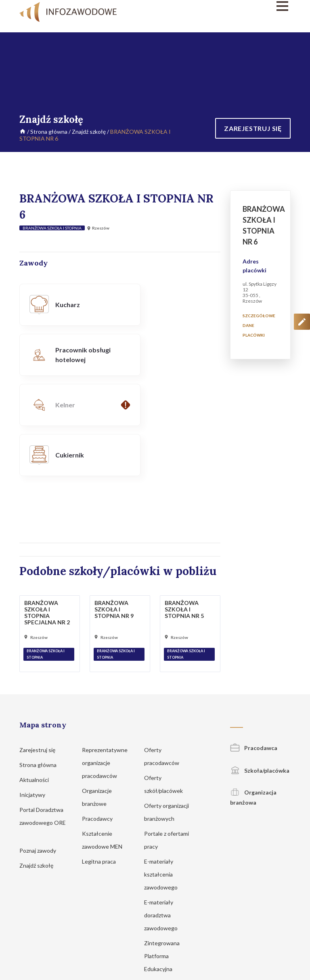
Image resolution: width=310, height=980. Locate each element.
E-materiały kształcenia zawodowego (165, 774)
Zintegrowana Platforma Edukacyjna (162, 856)
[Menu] (249, 6)
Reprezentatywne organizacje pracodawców (105, 663)
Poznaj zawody (42, 750)
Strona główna (49, 132)
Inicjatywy (36, 694)
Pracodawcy (101, 718)
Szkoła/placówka (260, 670)
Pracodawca (254, 648)
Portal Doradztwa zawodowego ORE (43, 722)
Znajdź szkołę (89, 132)
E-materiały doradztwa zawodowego (165, 815)
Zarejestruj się (41, 650)
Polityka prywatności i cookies (135, 925)
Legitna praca (99, 761)
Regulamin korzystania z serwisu (211, 925)
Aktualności (38, 680)
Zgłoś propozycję (273, 925)
